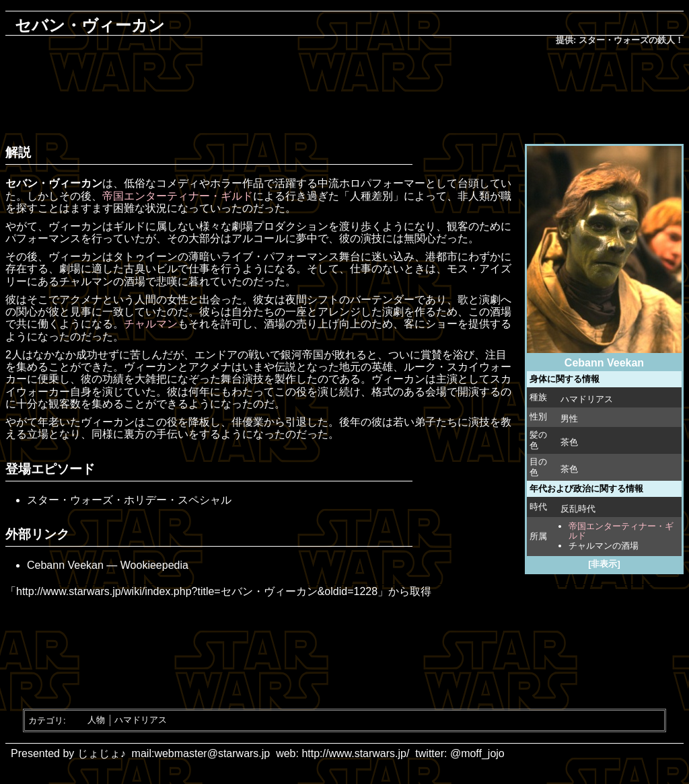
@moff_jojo (477, 753)
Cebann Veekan (65, 565)
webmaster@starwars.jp (212, 753)
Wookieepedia (154, 565)
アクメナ (81, 300)
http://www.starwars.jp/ (355, 753)
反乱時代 (578, 509)
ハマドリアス (587, 399)
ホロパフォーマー (382, 183)
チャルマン (151, 324)
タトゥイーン (145, 257)
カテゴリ (46, 720)
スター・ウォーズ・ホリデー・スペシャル (129, 500)
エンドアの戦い (232, 355)
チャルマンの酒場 (604, 546)
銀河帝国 (302, 355)
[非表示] (604, 564)
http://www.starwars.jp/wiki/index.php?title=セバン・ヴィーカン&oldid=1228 (197, 591)
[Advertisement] (344, 91)
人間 (145, 300)
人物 (96, 720)
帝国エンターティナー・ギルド (621, 531)
